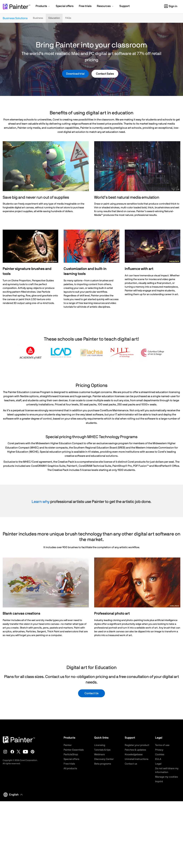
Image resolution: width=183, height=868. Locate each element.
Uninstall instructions (137, 759)
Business (38, 18)
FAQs (68, 18)
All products (70, 768)
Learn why (41, 502)
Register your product (137, 745)
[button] (43, 6)
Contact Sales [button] (105, 74)
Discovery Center (104, 759)
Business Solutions (15, 18)
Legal (158, 764)
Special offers (71, 759)
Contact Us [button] (91, 693)
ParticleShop (71, 755)
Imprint (159, 782)
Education (54, 18)
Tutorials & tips (102, 750)
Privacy (159, 750)
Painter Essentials (74, 750)
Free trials (69, 764)
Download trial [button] (75, 74)
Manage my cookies (166, 777)
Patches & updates (135, 750)
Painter (68, 745)
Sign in (171, 6)
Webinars (99, 755)
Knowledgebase (134, 755)
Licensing (100, 745)
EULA (158, 759)
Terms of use (162, 745)
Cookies (160, 755)
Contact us (131, 764)
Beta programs (103, 764)
